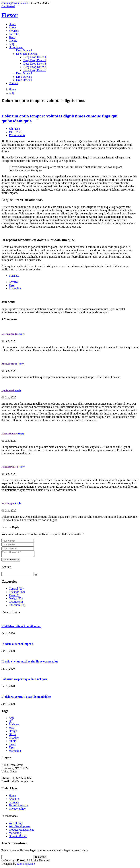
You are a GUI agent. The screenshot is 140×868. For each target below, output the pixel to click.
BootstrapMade (26, 865)
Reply (21, 334)
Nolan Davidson (10, 467)
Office (12, 735)
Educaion (17, 606)
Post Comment (11, 561)
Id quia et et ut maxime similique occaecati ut (30, 663)
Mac (11, 729)
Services (14, 31)
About (12, 27)
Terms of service (18, 806)
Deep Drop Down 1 (35, 57)
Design (16, 599)
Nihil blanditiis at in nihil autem (21, 627)
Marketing (15, 288)
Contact (13, 83)
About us (14, 800)
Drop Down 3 (24, 77)
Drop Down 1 (24, 50)
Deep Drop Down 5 (35, 70)
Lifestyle (17, 593)
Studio (13, 742)
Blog (12, 44)
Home (12, 24)
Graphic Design (18, 837)
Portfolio (14, 34)
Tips (11, 285)
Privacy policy (17, 810)
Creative (14, 282)
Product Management (21, 831)
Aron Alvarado (9, 364)
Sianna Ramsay (9, 434)
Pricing (13, 41)
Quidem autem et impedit (17, 645)
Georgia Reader (10, 334)
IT (10, 722)
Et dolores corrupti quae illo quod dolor (26, 698)
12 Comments (17, 135)
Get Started (8, 6)
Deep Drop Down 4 (35, 67)
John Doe (14, 129)
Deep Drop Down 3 (35, 64)
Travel (15, 596)
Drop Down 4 (24, 80)
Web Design (16, 824)
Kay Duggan (8, 503)
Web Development (20, 827)
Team (12, 37)
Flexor (10, 15)
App (11, 719)
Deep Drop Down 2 (35, 60)
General (16, 590)
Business (14, 276)
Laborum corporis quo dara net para (25, 680)
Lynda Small (8, 390)
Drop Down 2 (24, 73)
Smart (12, 745)
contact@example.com (15, 3)
